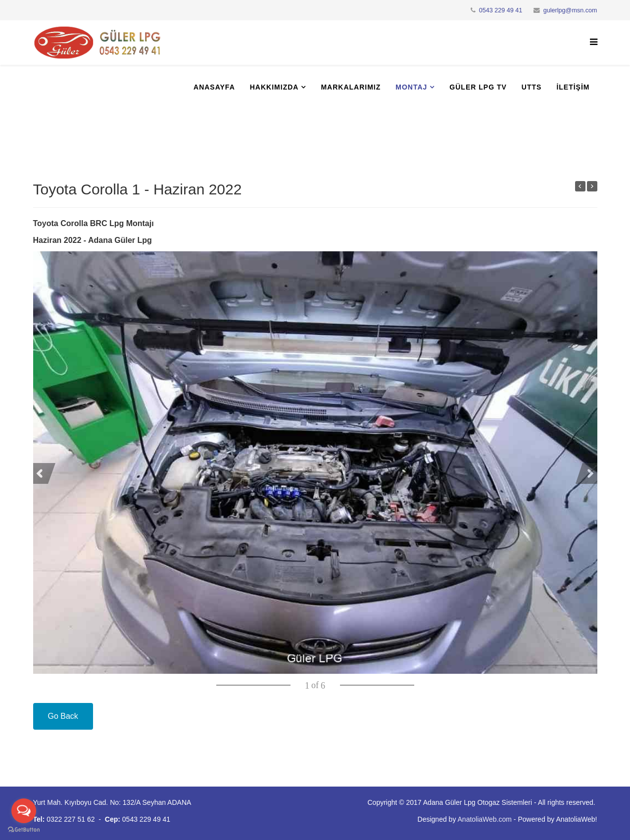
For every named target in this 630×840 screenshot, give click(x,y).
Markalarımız (351, 87)
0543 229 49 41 (501, 10)
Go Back (63, 716)
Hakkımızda (274, 87)
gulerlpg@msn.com (570, 10)
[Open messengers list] (24, 811)
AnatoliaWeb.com (485, 819)
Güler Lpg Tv (478, 87)
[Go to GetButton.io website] (24, 830)
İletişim (573, 87)
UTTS (532, 87)
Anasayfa (214, 87)
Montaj (411, 87)
